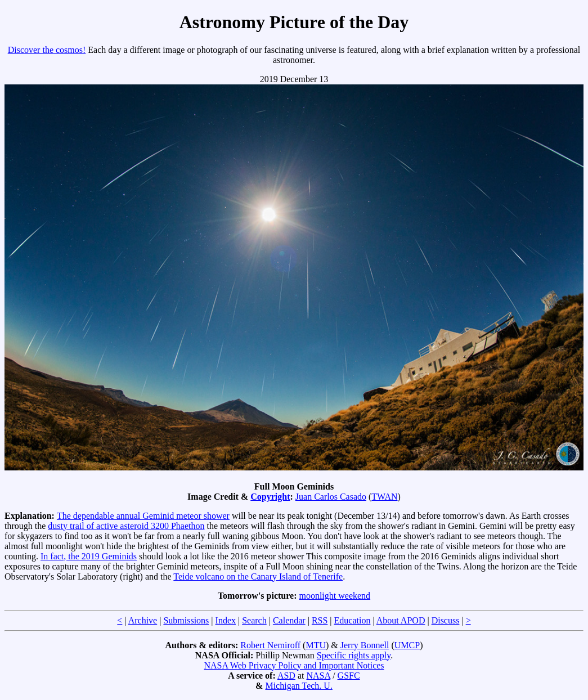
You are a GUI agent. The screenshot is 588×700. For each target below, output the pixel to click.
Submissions (186, 620)
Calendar (289, 620)
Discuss (446, 620)
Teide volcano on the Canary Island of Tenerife (258, 576)
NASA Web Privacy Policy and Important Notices (294, 665)
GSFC (349, 676)
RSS (320, 620)
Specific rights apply (354, 655)
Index (226, 620)
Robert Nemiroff (270, 645)
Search (254, 620)
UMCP (407, 645)
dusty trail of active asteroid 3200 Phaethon (126, 526)
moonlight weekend (335, 596)
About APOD (401, 620)
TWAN (384, 497)
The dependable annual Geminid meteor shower (143, 516)
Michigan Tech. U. (299, 686)
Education (353, 620)
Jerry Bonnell (365, 645)
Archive (143, 620)
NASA (318, 676)
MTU (316, 645)
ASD (286, 676)
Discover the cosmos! (47, 50)
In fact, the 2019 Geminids (89, 556)
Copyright (270, 497)
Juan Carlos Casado (331, 497)
